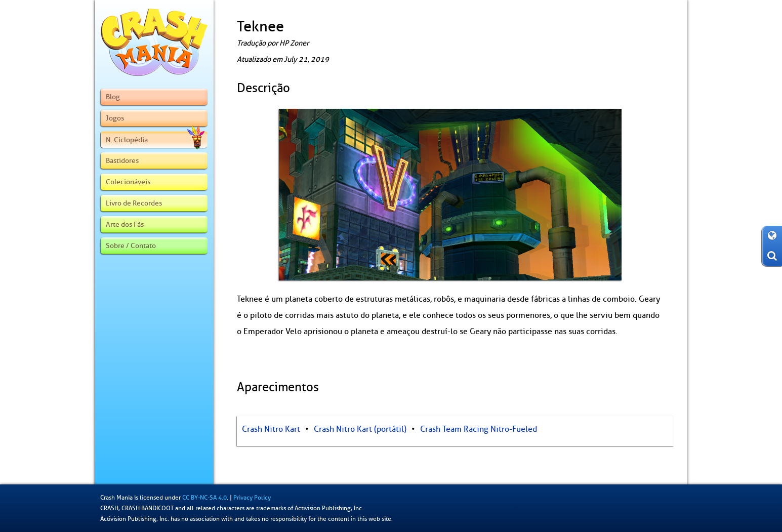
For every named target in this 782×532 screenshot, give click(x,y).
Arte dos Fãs (125, 224)
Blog (113, 97)
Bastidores (122, 160)
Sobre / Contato (131, 245)
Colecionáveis (128, 182)
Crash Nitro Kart (271, 429)
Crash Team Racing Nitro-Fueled (479, 429)
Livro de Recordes (134, 203)
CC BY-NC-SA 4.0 (204, 498)
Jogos (115, 118)
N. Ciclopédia (155, 140)
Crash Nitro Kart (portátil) (360, 429)
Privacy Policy (252, 498)
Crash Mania (116, 498)
